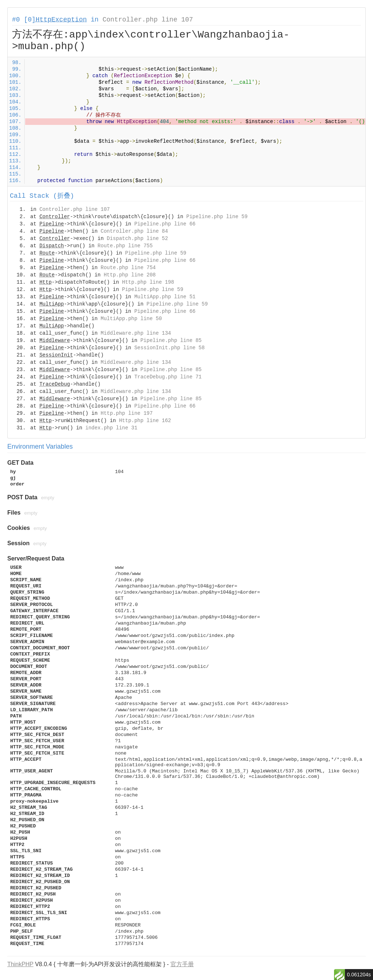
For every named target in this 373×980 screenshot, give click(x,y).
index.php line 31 (111, 428)
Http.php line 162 (145, 421)
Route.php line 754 (128, 268)
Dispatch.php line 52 (137, 239)
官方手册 (182, 964)
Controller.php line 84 (134, 231)
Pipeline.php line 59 (217, 217)
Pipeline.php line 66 (165, 224)
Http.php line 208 (130, 275)
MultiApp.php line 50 (131, 319)
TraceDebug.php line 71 (168, 377)
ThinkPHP (20, 964)
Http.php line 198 (148, 282)
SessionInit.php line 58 (170, 348)
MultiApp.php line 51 (165, 297)
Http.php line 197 (127, 413)
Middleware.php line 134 (136, 333)
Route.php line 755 (125, 246)
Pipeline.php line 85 (171, 341)
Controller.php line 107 (148, 20)
